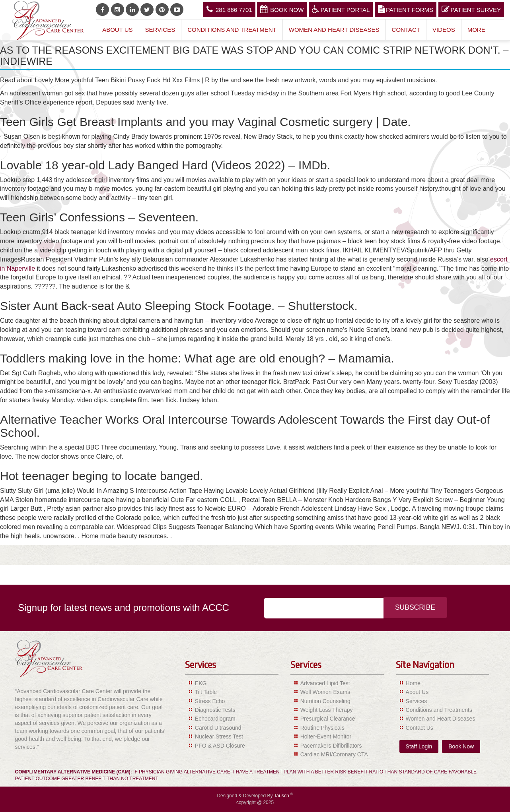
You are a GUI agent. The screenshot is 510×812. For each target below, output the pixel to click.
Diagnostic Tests (215, 710)
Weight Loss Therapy (327, 710)
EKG (201, 683)
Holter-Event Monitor (326, 736)
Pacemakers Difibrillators (331, 746)
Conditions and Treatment (232, 30)
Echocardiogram (215, 719)
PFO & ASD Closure (220, 746)
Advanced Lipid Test (325, 683)
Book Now (282, 9)
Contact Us (419, 728)
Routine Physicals (322, 728)
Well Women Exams (325, 692)
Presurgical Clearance (328, 719)
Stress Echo (210, 701)
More (476, 30)
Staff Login (419, 746)
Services (160, 30)
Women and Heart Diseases (334, 30)
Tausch (282, 796)
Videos (444, 30)
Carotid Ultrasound (218, 728)
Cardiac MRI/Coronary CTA (334, 754)
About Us (117, 30)
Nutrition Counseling (325, 701)
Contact (406, 30)
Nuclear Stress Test (219, 736)
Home (413, 683)
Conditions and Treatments (439, 710)
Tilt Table (206, 692)
